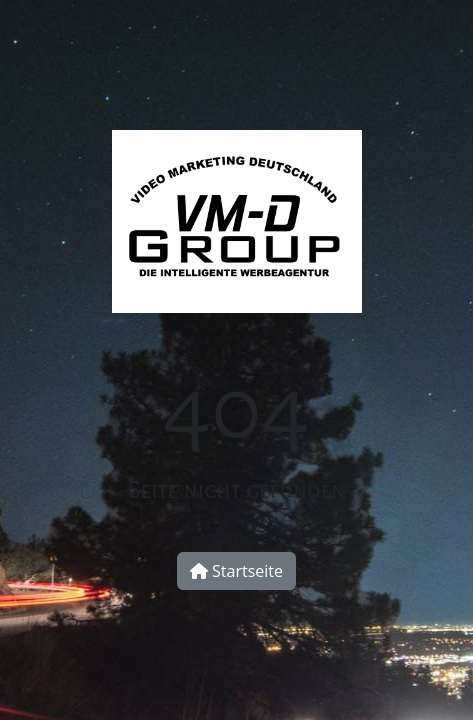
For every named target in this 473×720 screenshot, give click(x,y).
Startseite (236, 571)
